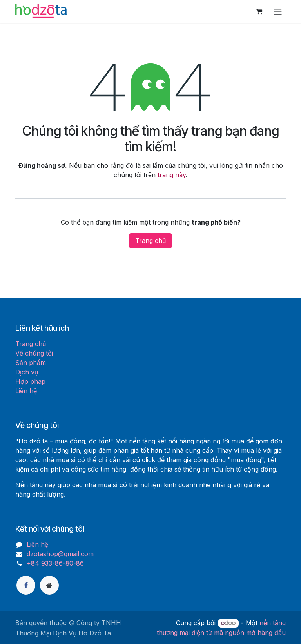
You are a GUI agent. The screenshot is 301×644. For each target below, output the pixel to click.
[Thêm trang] (49, 585)
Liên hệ (26, 391)
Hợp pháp (30, 381)
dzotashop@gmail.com (60, 554)
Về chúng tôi (34, 353)
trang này (172, 175)
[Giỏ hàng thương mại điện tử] (259, 11)
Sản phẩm (31, 363)
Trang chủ (150, 241)
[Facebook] (26, 585)
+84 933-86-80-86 (55, 563)
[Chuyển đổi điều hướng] (278, 11)
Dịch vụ (27, 372)
